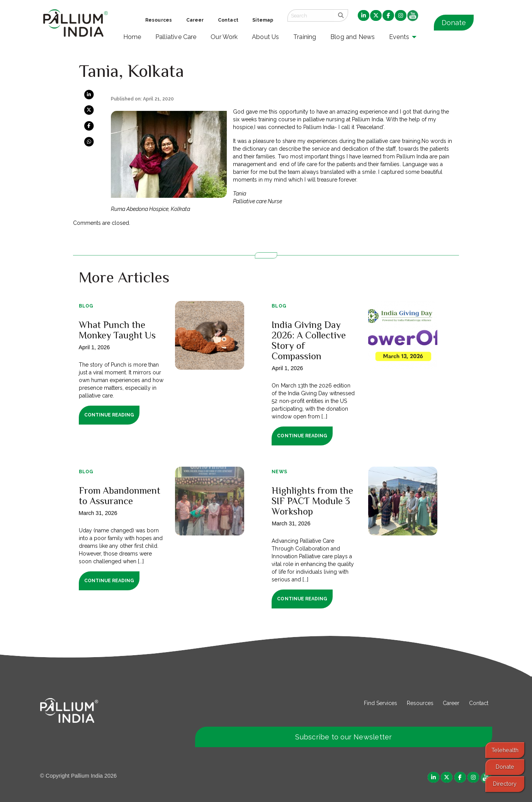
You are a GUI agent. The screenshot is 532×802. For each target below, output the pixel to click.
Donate (454, 23)
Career (451, 703)
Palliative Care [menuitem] (176, 37)
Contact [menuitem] (228, 20)
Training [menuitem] (305, 37)
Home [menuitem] (132, 37)
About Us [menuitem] (266, 37)
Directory (505, 784)
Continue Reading (109, 415)
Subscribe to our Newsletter (343, 737)
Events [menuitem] (399, 37)
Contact (479, 703)
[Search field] (311, 15)
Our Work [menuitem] (224, 37)
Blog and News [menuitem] (353, 37)
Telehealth (505, 750)
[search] (341, 15)
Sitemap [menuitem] (263, 20)
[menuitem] (364, 16)
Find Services (381, 703)
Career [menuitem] (195, 20)
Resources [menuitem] (159, 20)
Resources (420, 703)
